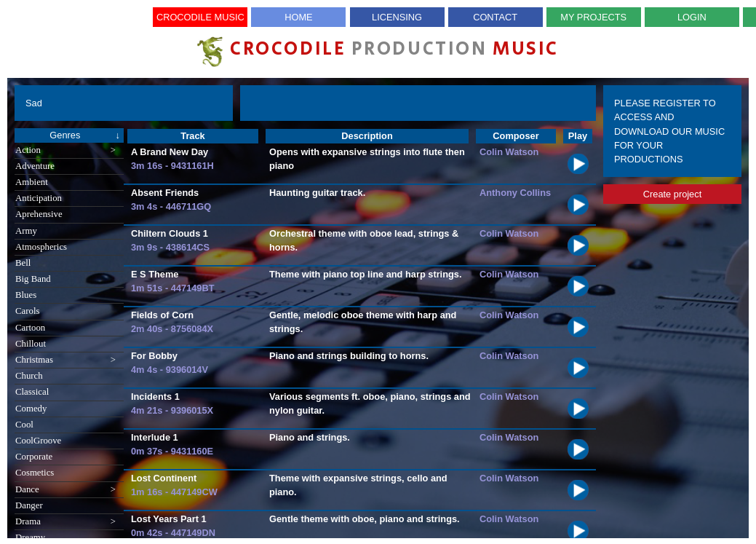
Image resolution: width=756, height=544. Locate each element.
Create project (672, 194)
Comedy (31, 409)
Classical (32, 392)
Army (26, 231)
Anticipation (39, 198)
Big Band (33, 279)
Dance (65, 490)
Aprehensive (39, 214)
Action (65, 150)
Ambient (32, 182)
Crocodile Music (200, 17)
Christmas (65, 360)
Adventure (35, 166)
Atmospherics (41, 247)
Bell (23, 263)
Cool (24, 425)
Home (298, 17)
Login (692, 17)
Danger (29, 505)
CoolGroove (38, 441)
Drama (65, 522)
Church (29, 376)
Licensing (397, 17)
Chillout (31, 344)
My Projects (593, 17)
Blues (26, 295)
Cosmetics (35, 473)
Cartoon (30, 328)
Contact (495, 17)
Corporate (34, 457)
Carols (27, 311)
